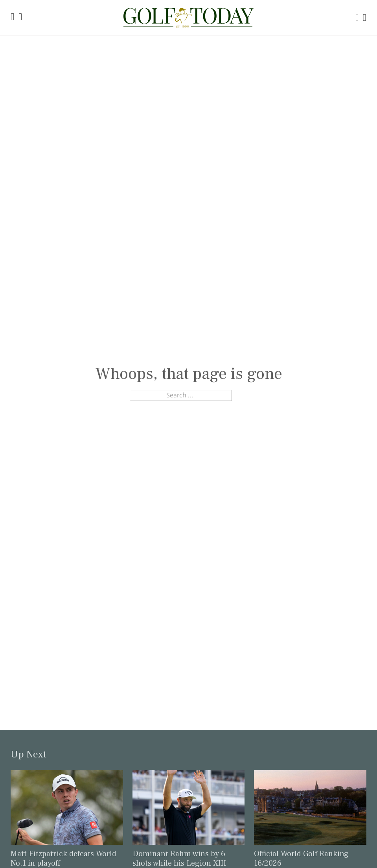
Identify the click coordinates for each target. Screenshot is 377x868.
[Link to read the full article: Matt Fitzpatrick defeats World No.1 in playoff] (67, 807)
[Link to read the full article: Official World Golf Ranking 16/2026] (310, 807)
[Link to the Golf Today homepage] (12, 18)
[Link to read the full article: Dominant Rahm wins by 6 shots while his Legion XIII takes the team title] (189, 807)
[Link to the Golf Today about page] (20, 18)
